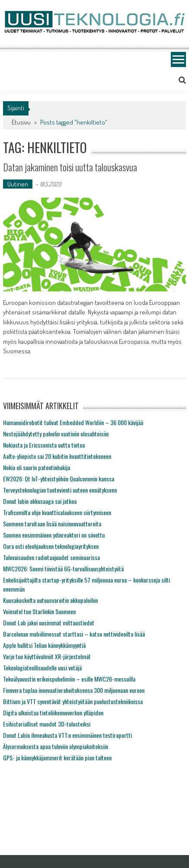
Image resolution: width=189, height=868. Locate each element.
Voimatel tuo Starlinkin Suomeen (39, 611)
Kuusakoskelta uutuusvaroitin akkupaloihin (50, 600)
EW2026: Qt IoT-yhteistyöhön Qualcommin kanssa (59, 479)
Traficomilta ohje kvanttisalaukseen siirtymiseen (57, 512)
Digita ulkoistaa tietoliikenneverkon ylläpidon (53, 713)
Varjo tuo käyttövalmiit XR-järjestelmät (47, 656)
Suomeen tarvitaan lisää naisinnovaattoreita (52, 524)
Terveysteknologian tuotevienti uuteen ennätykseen (60, 490)
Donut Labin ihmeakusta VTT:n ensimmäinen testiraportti (67, 735)
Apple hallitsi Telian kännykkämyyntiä (44, 645)
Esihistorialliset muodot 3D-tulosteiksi (47, 724)
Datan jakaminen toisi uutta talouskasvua (70, 167)
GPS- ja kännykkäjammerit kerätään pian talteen (57, 757)
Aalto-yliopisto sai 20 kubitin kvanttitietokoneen (57, 456)
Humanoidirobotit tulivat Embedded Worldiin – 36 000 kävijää (73, 422)
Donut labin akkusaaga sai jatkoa (40, 501)
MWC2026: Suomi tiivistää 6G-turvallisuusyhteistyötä (63, 569)
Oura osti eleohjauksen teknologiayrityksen (51, 546)
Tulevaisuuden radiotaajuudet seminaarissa (51, 557)
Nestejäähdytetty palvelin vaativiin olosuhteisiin (56, 434)
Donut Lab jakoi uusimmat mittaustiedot (49, 623)
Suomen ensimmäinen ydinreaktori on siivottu (54, 535)
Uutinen (18, 184)
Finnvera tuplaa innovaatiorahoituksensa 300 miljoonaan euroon (74, 690)
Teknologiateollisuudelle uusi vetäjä (42, 668)
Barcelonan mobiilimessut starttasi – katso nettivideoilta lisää (74, 634)
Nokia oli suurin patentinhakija (37, 467)
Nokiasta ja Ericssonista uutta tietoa (44, 445)
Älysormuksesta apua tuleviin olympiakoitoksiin (56, 746)
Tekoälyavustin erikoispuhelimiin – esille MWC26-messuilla (69, 679)
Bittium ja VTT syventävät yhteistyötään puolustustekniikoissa (73, 701)
